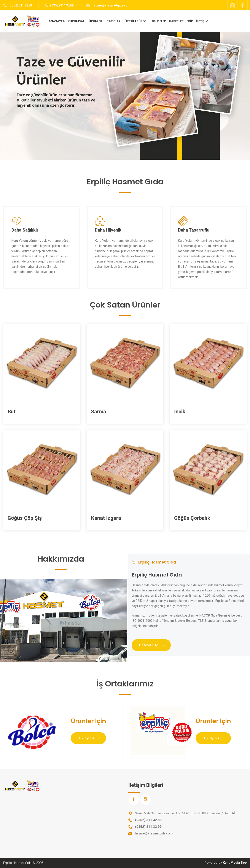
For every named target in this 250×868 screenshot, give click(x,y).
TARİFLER (114, 21)
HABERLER (176, 21)
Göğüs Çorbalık (192, 518)
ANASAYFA (57, 21)
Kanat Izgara (106, 518)
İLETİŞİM (202, 21)
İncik (180, 412)
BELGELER (159, 21)
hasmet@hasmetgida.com (111, 5)
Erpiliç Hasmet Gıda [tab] (154, 562)
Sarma (99, 412)
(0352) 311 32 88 (20, 5)
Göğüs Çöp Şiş (25, 518)
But (12, 412)
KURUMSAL (76, 21)
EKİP (190, 21)
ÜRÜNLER (96, 21)
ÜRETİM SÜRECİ (136, 21)
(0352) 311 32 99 (62, 5)
